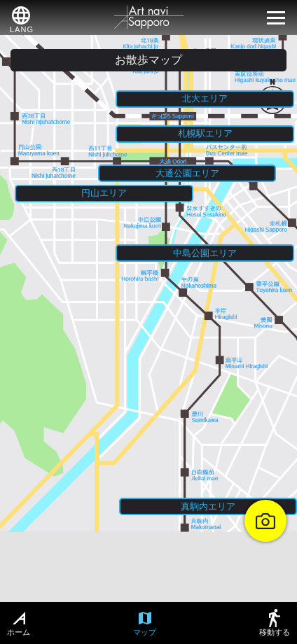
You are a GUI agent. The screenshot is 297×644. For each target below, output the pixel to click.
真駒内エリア (208, 506)
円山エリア (104, 193)
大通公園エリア (187, 173)
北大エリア (205, 98)
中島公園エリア (205, 253)
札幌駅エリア (205, 133)
